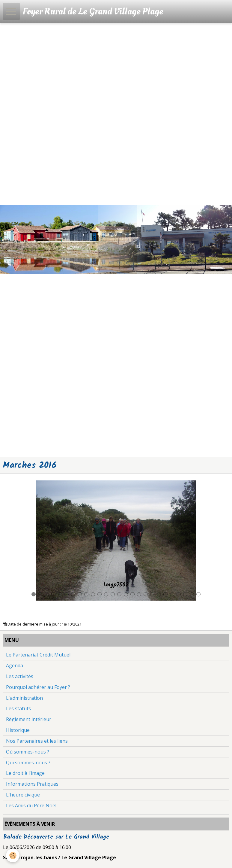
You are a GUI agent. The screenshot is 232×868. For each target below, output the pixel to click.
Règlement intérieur (29, 719)
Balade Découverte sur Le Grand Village (56, 837)
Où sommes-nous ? (28, 752)
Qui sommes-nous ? (28, 763)
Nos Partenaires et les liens (37, 741)
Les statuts (18, 708)
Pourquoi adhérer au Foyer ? (38, 687)
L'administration (24, 698)
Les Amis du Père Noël (31, 806)
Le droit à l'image (25, 773)
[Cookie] (13, 856)
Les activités (20, 676)
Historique (18, 730)
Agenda (15, 665)
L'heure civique (23, 795)
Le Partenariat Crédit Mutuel (38, 655)
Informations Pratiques (32, 784)
